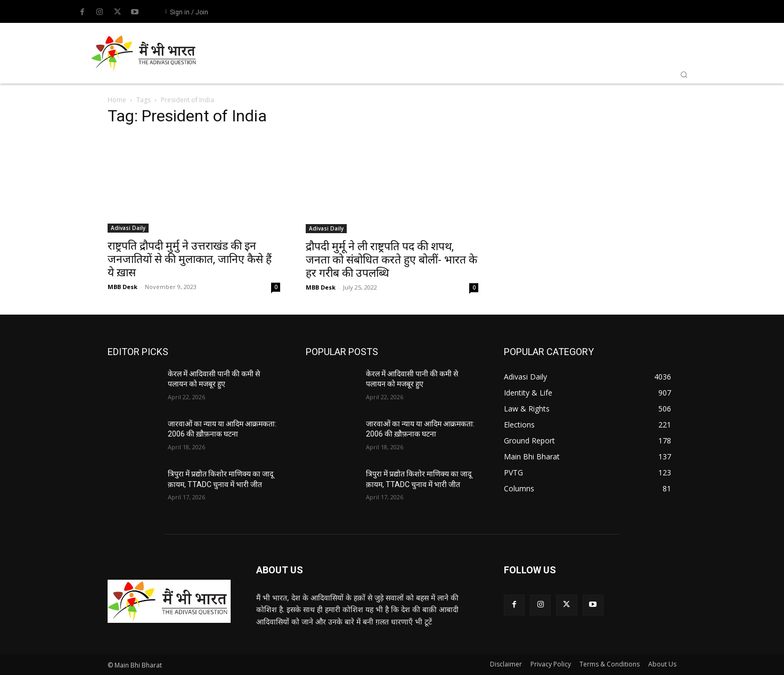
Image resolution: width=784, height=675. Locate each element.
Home (117, 100)
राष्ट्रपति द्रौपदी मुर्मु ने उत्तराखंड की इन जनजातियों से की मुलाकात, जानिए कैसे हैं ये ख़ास (190, 259)
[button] (684, 75)
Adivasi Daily (128, 228)
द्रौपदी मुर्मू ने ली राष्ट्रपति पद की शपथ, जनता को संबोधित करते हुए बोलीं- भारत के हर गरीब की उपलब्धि (391, 260)
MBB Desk (123, 287)
